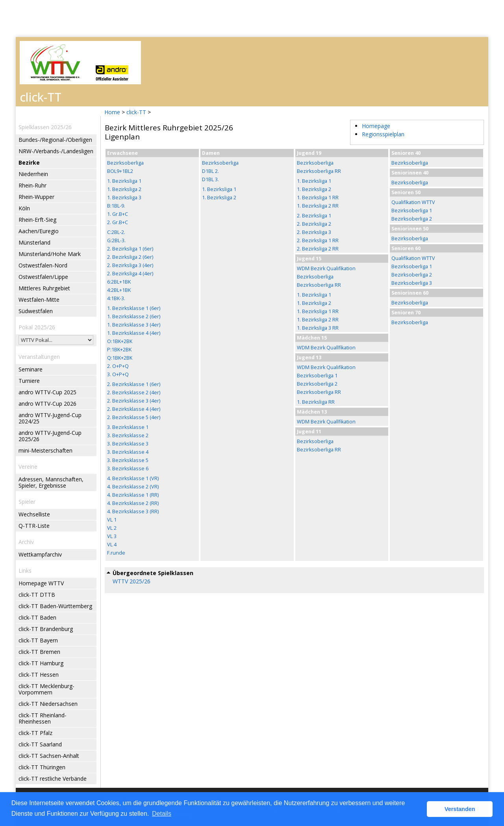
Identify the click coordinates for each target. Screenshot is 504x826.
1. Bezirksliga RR (316, 402)
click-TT (136, 112)
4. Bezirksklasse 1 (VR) (133, 478)
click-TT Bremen (39, 652)
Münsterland (34, 242)
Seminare (31, 369)
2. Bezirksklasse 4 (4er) (134, 409)
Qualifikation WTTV (413, 202)
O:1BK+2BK (120, 341)
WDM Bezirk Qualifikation (326, 268)
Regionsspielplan (383, 134)
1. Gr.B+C (118, 214)
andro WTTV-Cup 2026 (47, 404)
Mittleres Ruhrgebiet (44, 288)
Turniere (29, 381)
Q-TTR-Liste (34, 526)
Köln (24, 208)
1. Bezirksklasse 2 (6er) (134, 316)
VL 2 (112, 528)
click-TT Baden (37, 617)
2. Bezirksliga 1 (314, 216)
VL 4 (112, 545)
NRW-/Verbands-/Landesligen (56, 151)
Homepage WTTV (41, 583)
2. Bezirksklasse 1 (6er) (134, 384)
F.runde (116, 553)
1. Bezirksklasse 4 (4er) (134, 333)
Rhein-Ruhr (32, 185)
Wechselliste (34, 514)
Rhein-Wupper (36, 197)
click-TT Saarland (40, 744)
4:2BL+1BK (119, 290)
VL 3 (112, 536)
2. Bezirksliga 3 (314, 232)
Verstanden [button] (460, 809)
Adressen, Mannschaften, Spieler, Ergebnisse (51, 482)
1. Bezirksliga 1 (124, 181)
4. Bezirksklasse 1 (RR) (133, 495)
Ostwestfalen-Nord (43, 265)
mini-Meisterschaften (45, 450)
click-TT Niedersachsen (48, 704)
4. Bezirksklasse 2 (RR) (133, 503)
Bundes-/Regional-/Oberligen (55, 140)
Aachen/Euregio (39, 231)
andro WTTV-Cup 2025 (47, 392)
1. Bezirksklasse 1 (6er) (134, 308)
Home (112, 112)
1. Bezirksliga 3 (124, 198)
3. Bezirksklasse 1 (128, 427)
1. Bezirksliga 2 (124, 189)
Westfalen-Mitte (39, 300)
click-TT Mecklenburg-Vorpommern (46, 689)
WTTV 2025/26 (132, 581)
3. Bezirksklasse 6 (128, 469)
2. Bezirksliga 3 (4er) (130, 265)
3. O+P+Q (118, 374)
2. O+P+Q (118, 366)
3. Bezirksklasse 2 (128, 435)
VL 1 (112, 520)
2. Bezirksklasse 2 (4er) (134, 393)
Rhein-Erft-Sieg (37, 220)
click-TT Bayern (38, 640)
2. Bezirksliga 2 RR (318, 249)
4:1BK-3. (116, 298)
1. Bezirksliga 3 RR (318, 328)
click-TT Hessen (39, 675)
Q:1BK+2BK (120, 358)
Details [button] (162, 814)
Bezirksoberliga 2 (317, 384)
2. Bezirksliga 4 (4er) (130, 274)
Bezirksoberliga (125, 163)
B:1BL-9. (116, 206)
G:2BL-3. (116, 240)
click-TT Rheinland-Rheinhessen (43, 718)
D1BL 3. (210, 179)
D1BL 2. (210, 171)
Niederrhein (33, 174)
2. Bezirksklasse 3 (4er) (134, 401)
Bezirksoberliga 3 (412, 283)
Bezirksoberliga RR (319, 171)
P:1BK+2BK (119, 350)
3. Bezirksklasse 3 (128, 444)
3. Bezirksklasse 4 (128, 452)
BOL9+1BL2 (120, 171)
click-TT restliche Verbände (53, 779)
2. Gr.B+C (118, 222)
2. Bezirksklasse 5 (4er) (134, 417)
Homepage (376, 126)
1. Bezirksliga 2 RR (318, 206)
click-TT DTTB (37, 595)
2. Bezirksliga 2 (314, 224)
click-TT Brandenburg (46, 629)
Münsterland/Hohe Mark (50, 254)
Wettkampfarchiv (40, 554)
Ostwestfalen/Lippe (43, 277)
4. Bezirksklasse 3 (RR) (133, 511)
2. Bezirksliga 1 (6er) (130, 249)
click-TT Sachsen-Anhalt (49, 756)
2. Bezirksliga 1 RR (318, 240)
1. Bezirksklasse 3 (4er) (134, 325)
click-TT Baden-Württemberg (55, 606)
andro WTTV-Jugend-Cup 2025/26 (50, 436)
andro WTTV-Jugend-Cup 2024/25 (50, 418)
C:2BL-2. (116, 232)
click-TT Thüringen (42, 767)
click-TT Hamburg (41, 663)
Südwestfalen (36, 311)
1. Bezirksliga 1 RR (318, 198)
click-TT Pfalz (35, 733)
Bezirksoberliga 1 (317, 376)
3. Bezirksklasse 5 (128, 460)
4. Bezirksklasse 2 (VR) (133, 487)
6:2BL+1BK (119, 282)
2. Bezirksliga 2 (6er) (130, 257)
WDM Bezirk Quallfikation (326, 348)
